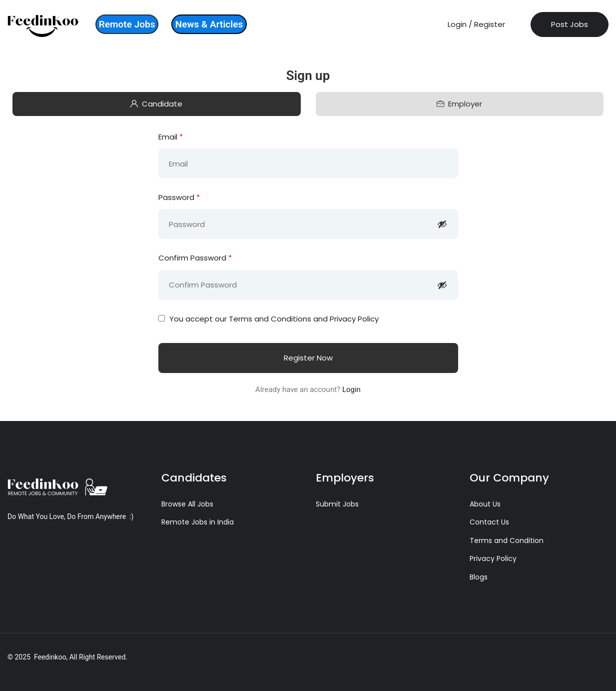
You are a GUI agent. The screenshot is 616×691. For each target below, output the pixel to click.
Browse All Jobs (187, 504)
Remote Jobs (127, 24)
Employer (459, 104)
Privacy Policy (493, 558)
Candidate (156, 104)
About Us (485, 504)
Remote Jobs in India (198, 522)
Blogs (479, 577)
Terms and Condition (507, 540)
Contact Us (489, 522)
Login (351, 389)
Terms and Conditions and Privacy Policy (304, 319)
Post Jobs (570, 24)
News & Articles (209, 24)
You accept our (269, 319)
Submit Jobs (337, 504)
